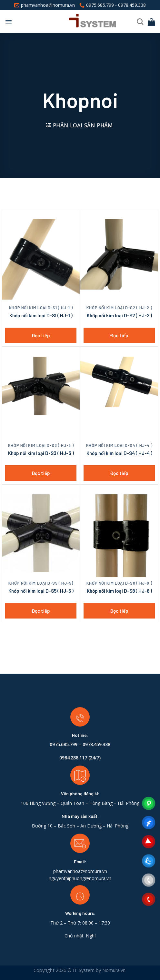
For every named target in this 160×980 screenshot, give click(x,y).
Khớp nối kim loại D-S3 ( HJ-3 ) (41, 453)
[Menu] (9, 22)
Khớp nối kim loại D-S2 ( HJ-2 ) (119, 315)
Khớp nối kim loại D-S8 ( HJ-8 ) (119, 591)
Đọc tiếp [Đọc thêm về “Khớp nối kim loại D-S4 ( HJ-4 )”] (119, 473)
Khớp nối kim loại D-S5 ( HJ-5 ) (41, 591)
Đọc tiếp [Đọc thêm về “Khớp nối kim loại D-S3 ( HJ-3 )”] (41, 473)
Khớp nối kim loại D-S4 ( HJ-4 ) (119, 453)
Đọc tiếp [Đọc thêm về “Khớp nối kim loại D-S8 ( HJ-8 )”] (119, 611)
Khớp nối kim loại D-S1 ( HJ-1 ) (41, 315)
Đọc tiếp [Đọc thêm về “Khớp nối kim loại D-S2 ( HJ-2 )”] (119, 335)
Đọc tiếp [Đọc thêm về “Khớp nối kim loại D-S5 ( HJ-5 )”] (41, 611)
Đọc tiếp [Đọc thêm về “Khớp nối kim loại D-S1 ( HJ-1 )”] (41, 335)
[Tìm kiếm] (140, 22)
